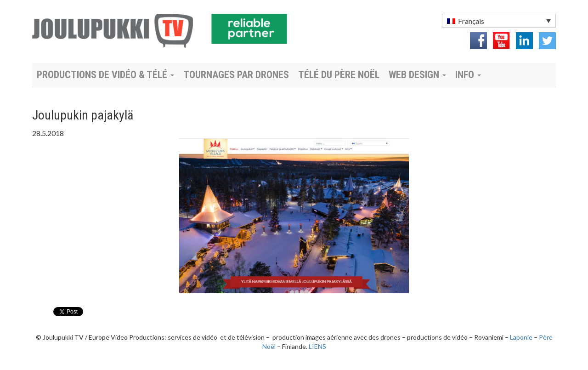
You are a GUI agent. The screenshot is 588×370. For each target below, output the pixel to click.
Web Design (417, 75)
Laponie (521, 337)
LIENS (317, 346)
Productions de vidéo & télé (105, 75)
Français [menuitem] (471, 21)
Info (468, 75)
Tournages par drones (236, 75)
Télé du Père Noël (339, 75)
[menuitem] (499, 21)
